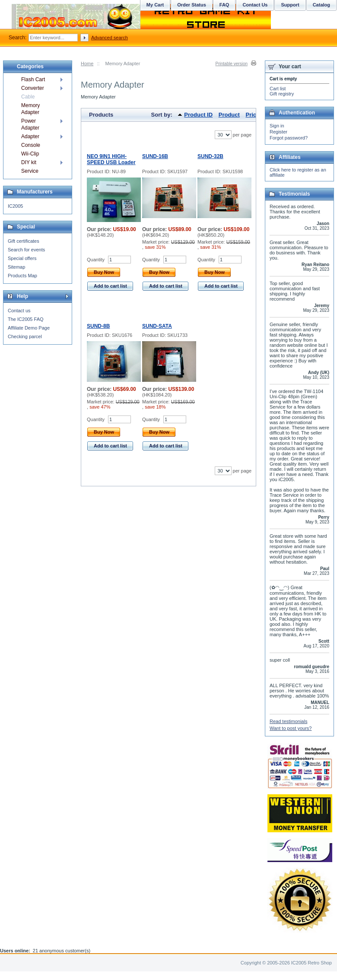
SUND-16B (155, 156)
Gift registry (282, 94)
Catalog (321, 5)
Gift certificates (24, 241)
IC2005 (15, 206)
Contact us (19, 311)
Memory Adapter (30, 109)
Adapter (30, 136)
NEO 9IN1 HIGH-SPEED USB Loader (111, 159)
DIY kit (29, 162)
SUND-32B (210, 156)
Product (229, 115)
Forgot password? (289, 138)
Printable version (232, 64)
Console (31, 145)
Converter (33, 88)
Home (87, 63)
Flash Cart (33, 79)
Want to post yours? (291, 728)
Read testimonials (288, 721)
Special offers (22, 258)
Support (290, 5)
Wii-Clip (30, 154)
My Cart (155, 5)
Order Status (192, 5)
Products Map (22, 276)
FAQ (224, 5)
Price (252, 115)
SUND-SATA (157, 326)
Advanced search (110, 38)
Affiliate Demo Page (29, 328)
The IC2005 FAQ (26, 319)
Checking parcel (25, 336)
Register (278, 132)
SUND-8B (98, 326)
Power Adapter (30, 124)
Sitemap (16, 267)
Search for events (26, 250)
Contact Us (255, 5)
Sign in (277, 126)
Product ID (198, 115)
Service (30, 171)
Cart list (278, 89)
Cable (28, 97)
